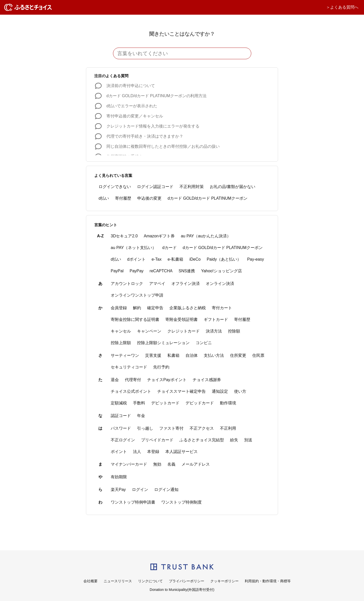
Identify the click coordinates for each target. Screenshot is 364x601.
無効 (157, 464)
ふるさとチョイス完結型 (202, 440)
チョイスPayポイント (167, 380)
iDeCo (195, 259)
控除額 (234, 331)
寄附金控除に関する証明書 (135, 319)
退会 (115, 380)
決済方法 (214, 331)
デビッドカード (200, 403)
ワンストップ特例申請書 (133, 502)
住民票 (258, 355)
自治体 (192, 355)
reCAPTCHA (161, 271)
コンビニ (204, 343)
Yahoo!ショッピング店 (221, 271)
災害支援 (153, 355)
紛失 (234, 440)
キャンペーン (149, 331)
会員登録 (119, 308)
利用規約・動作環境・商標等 (268, 581)
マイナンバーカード (129, 464)
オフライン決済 (186, 284)
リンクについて (150, 581)
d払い (104, 198)
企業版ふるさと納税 (188, 308)
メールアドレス (196, 464)
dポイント (136, 259)
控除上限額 (121, 343)
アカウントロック (127, 284)
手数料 (139, 403)
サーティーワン (125, 355)
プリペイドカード (157, 440)
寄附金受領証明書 (181, 319)
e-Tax (157, 259)
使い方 (240, 391)
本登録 (153, 452)
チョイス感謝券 (207, 380)
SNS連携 (187, 271)
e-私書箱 (175, 259)
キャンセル (121, 331)
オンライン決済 (220, 284)
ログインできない (115, 187)
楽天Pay (118, 490)
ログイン (140, 490)
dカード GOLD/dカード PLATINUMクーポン (208, 198)
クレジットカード (184, 331)
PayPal (117, 271)
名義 (171, 464)
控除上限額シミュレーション (163, 343)
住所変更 (238, 355)
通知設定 (220, 391)
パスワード (121, 428)
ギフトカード (216, 319)
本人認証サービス (181, 452)
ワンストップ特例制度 (181, 502)
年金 (141, 416)
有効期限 (119, 477)
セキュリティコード (129, 367)
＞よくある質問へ (342, 7)
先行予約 (161, 367)
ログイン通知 (166, 490)
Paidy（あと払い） (224, 259)
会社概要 (90, 581)
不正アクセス (202, 428)
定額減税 (119, 403)
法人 (137, 452)
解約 (137, 308)
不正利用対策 (192, 187)
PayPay (137, 271)
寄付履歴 (123, 198)
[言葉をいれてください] (182, 53)
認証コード (121, 416)
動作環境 (228, 403)
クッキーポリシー (224, 581)
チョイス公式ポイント (131, 391)
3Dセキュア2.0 (124, 236)
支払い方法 (214, 355)
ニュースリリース (118, 581)
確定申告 (155, 308)
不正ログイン (123, 440)
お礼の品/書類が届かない (233, 187)
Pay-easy (256, 259)
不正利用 (228, 428)
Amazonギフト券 (159, 236)
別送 (248, 440)
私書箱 (173, 355)
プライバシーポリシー (187, 581)
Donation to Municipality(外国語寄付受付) (182, 590)
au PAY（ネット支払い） (133, 248)
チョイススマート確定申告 (181, 391)
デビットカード (165, 403)
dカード (169, 248)
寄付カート (222, 308)
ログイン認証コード (155, 187)
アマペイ (157, 284)
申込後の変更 (149, 198)
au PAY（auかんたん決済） (206, 236)
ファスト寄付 (171, 428)
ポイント (119, 452)
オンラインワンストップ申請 (137, 295)
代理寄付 (133, 380)
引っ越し (145, 428)
